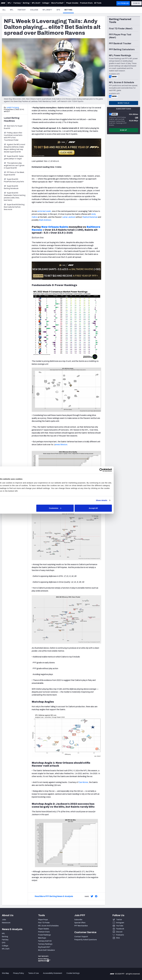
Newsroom (6, 923)
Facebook (120, 929)
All (4, 10)
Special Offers (80, 923)
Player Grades (44, 929)
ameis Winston (61, 445)
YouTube (120, 926)
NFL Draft (47, 10)
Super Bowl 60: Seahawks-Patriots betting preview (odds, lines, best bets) (15, 197)
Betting (69, 10)
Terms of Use (33, 973)
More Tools (123, 103)
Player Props (43, 920)
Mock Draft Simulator (47, 950)
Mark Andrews (45, 220)
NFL (12, 10)
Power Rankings (44, 935)
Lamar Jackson (69, 217)
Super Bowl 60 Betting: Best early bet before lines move (14, 207)
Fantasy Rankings (45, 944)
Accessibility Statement (53, 973)
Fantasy (22, 10)
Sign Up (123, 130)
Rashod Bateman (90, 217)
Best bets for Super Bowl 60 (13, 127)
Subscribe (78, 920)
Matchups (42, 938)
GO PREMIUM (123, 3)
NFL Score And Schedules (48, 926)
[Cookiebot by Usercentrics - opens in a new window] (113, 470)
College (34, 10)
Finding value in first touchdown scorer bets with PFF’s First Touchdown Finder (13, 136)
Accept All (107, 508)
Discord (119, 932)
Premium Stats (44, 932)
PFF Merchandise (81, 926)
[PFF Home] (3, 3)
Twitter (119, 920)
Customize (71, 508)
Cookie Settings (73, 973)
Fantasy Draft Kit (45, 941)
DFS (58, 10)
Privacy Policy (19, 973)
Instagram (120, 923)
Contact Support (81, 937)
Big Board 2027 (44, 947)
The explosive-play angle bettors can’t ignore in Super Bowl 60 (14, 166)
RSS (118, 938)
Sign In (136, 3)
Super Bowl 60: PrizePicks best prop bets (14, 180)
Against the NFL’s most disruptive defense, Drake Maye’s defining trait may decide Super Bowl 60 (15, 148)
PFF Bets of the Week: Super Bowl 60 (14, 174)
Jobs (4, 920)
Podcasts (120, 935)
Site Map (5, 973)
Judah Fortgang (13, 108)
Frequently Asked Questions (86, 940)
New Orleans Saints (55, 227)
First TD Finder (44, 923)
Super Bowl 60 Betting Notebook (11, 187)
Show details (114, 500)
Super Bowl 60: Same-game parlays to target (14, 157)
